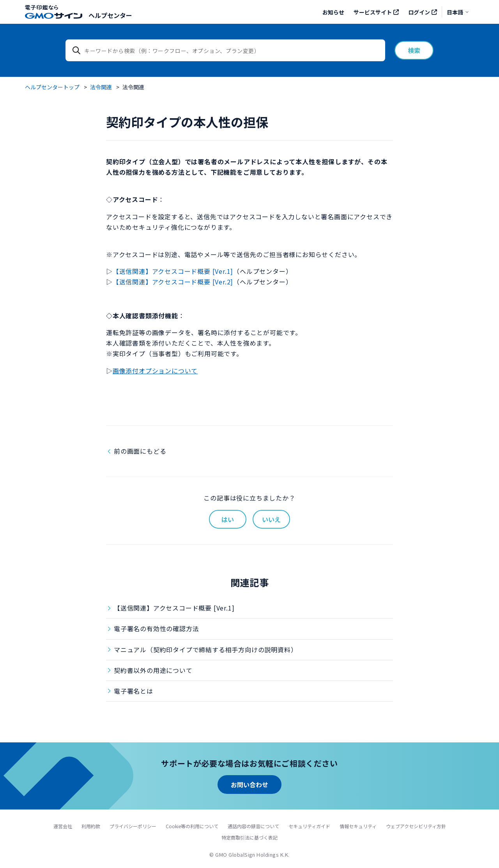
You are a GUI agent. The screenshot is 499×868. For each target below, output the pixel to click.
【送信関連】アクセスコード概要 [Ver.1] (173, 271)
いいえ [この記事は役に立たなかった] (271, 519)
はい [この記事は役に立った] (228, 519)
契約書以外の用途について (153, 670)
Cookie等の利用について (192, 826)
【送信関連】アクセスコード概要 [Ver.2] (173, 282)
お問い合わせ (249, 785)
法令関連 (101, 87)
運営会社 (63, 826)
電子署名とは (134, 691)
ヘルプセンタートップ (52, 87)
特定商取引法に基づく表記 (249, 837)
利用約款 (91, 826)
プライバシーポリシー (133, 826)
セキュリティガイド (309, 826)
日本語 (458, 12)
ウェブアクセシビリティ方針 (416, 826)
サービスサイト (373, 12)
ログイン (419, 12)
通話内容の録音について (253, 826)
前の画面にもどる (140, 451)
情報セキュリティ (358, 826)
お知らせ (333, 12)
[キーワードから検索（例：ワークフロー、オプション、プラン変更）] (225, 50)
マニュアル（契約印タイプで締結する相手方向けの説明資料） (205, 650)
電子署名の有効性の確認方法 (156, 628)
